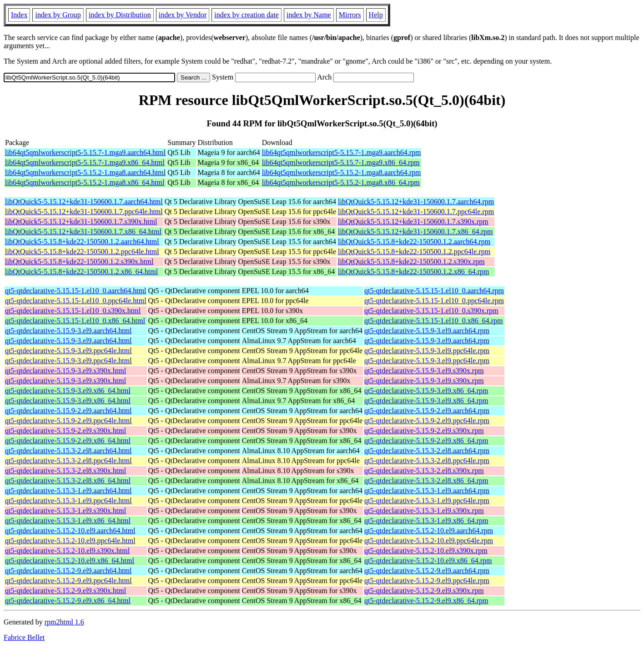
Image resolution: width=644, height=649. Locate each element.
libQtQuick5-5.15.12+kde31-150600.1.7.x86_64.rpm (415, 232)
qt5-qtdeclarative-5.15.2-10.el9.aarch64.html (70, 531)
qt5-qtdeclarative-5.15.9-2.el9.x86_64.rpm (426, 441)
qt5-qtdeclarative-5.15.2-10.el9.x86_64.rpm (428, 561)
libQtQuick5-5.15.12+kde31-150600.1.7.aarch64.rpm (416, 202)
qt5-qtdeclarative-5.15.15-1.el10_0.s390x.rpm (431, 311)
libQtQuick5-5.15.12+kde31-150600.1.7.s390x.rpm (413, 222)
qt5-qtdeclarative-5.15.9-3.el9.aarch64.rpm (427, 331)
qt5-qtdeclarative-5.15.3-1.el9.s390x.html (65, 511)
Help (376, 15)
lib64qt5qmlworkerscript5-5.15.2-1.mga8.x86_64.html (85, 182)
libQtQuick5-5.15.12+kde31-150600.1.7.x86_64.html (83, 232)
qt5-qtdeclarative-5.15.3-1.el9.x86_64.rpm (426, 521)
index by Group (58, 15)
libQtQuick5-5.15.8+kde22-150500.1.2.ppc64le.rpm (414, 252)
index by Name (309, 15)
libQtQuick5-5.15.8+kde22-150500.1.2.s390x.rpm (411, 262)
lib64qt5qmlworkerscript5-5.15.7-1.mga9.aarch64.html (85, 152)
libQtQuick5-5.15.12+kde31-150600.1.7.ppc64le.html (84, 212)
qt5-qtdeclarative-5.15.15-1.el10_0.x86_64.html (75, 321)
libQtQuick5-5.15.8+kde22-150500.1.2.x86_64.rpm (414, 272)
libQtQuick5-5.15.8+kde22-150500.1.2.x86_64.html (81, 272)
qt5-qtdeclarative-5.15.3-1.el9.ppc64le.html (68, 501)
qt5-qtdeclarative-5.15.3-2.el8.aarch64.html (68, 451)
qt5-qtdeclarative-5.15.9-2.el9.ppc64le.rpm (427, 421)
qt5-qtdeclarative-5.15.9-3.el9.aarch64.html (68, 331)
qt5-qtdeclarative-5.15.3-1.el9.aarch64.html (68, 491)
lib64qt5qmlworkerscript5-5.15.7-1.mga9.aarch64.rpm (342, 152)
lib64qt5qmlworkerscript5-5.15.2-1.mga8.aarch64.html (85, 172)
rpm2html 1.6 (64, 622)
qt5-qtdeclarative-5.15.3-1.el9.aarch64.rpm (427, 491)
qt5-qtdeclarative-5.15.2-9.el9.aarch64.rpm (427, 571)
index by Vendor (183, 15)
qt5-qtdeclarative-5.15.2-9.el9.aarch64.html (68, 571)
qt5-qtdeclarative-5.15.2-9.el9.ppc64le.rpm (427, 581)
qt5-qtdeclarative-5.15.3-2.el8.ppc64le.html (68, 461)
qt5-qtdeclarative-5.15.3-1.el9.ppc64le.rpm (427, 501)
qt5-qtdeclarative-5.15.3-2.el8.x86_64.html (68, 481)
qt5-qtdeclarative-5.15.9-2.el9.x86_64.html (68, 441)
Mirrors (350, 15)
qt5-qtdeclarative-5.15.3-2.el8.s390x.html (65, 471)
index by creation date (247, 15)
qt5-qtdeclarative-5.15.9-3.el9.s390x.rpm (424, 371)
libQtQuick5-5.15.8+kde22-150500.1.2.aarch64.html (82, 242)
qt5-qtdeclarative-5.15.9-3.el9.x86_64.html (68, 391)
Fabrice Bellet (24, 637)
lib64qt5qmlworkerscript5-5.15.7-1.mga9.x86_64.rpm (341, 162)
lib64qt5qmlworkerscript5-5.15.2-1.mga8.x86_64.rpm (341, 182)
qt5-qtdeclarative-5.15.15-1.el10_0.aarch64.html (76, 291)
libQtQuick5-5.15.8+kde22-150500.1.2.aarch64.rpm (414, 242)
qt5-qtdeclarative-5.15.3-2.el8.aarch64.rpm (427, 451)
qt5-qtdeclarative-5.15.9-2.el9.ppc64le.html (68, 421)
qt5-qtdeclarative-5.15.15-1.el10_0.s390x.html (73, 311)
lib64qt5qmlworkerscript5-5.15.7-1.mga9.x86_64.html (85, 162)
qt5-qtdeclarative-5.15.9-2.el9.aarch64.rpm (427, 411)
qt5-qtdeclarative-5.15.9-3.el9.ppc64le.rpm (427, 351)
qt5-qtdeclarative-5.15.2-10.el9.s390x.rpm (426, 551)
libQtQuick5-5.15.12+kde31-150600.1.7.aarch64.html (84, 202)
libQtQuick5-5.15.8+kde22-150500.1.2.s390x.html (79, 262)
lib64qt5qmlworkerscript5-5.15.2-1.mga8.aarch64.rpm (342, 172)
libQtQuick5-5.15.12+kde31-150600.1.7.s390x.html (81, 222)
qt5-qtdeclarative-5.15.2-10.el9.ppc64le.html (70, 541)
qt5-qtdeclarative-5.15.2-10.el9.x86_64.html (70, 561)
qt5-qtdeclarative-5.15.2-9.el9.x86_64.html (68, 601)
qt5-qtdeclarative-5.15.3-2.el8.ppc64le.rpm (427, 461)
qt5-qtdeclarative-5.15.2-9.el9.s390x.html (65, 591)
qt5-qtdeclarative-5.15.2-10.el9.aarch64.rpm (429, 531)
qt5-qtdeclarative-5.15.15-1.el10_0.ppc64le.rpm (434, 301)
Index (19, 15)
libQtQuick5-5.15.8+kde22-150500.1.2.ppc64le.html (82, 252)
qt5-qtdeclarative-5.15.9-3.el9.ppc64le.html (68, 351)
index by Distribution (120, 15)
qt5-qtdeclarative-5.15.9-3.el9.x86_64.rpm (426, 391)
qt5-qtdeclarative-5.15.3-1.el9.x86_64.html (68, 521)
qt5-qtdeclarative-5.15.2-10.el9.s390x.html (67, 551)
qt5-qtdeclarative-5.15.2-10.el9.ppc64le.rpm (429, 541)
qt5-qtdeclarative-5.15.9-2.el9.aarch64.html (68, 411)
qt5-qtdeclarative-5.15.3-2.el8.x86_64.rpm (426, 481)
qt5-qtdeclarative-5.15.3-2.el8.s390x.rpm (424, 471)
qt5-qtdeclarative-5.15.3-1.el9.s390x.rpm (424, 511)
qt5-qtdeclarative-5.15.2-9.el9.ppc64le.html (68, 581)
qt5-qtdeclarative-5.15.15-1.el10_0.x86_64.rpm (433, 321)
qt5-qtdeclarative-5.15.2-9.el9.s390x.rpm (424, 591)
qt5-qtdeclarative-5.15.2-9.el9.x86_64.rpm (426, 601)
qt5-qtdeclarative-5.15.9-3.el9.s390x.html (65, 371)
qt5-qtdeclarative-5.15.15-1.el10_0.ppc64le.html (76, 301)
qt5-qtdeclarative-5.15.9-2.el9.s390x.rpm (424, 431)
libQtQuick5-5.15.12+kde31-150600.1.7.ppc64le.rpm (416, 212)
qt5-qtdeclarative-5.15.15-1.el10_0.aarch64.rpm (434, 291)
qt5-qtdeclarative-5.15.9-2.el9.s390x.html (65, 431)
